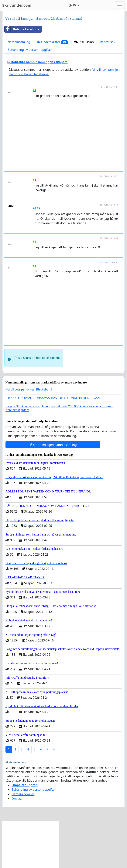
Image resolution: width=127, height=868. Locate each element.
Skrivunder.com (17, 5)
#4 (35, 242)
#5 (35, 266)
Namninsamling (19, 42)
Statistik (108, 42)
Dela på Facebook (22, 29)
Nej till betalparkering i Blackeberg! (29, 389)
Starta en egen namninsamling (53, 445)
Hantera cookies (23, 794)
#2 (35, 180)
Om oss (17, 799)
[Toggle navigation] (119, 5)
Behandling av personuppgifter (30, 50)
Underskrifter (52, 42)
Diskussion (84, 42)
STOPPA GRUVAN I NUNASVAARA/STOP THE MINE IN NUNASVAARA (55, 398)
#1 (35, 90)
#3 (35, 208)
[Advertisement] (64, 139)
